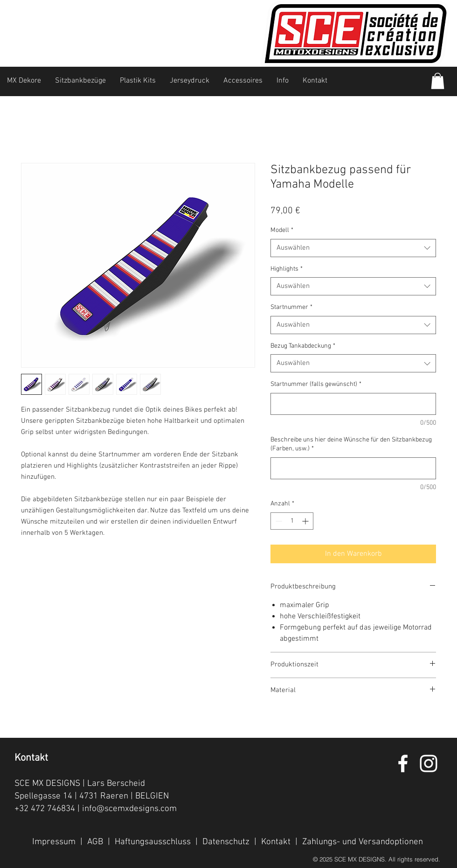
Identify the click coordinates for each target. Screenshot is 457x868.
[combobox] (353, 248)
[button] (438, 81)
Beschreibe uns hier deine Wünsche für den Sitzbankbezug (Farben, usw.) (351, 444)
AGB (95, 842)
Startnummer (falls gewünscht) (316, 384)
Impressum (54, 842)
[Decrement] (278, 521)
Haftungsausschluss (153, 842)
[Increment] (306, 521)
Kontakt (276, 842)
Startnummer (291, 307)
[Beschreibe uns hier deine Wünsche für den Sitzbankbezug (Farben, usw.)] (353, 468)
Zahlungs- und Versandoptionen (363, 842)
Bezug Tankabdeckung (303, 346)
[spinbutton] (292, 521)
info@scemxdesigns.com (129, 809)
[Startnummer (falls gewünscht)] (353, 404)
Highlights (287, 269)
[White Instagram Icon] (429, 763)
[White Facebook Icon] (403, 763)
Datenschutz (226, 842)
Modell (282, 230)
